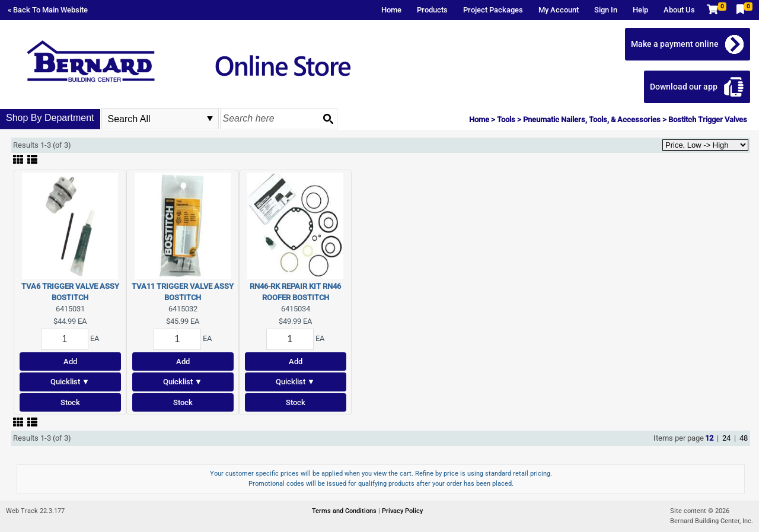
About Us (679, 10)
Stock (70, 402)
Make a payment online (675, 44)
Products (432, 10)
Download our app (684, 87)
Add (70, 361)
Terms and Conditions (345, 511)
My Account (559, 10)
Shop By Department (50, 118)
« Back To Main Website (48, 10)
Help (640, 10)
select (210, 119)
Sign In (606, 10)
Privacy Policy (402, 511)
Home (391, 10)
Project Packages (493, 10)
